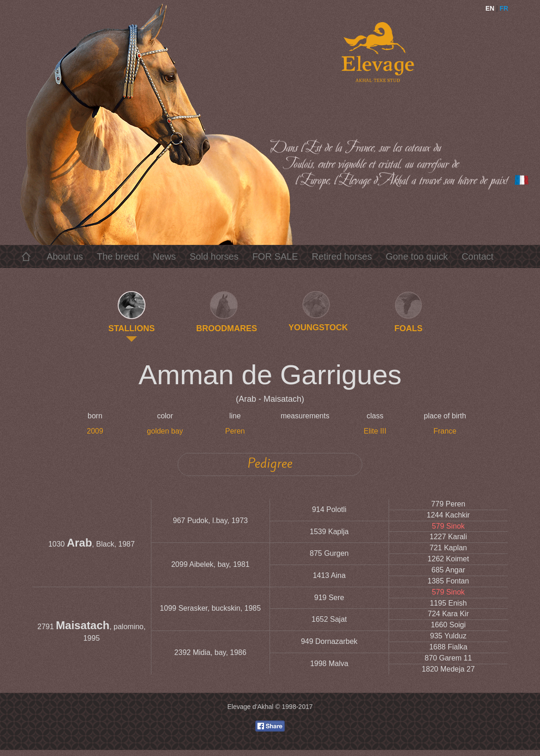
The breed (118, 256)
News (164, 256)
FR (504, 8)
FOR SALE (275, 256)
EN (490, 8)
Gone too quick (417, 256)
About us (65, 256)
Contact (477, 256)
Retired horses (342, 256)
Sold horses (214, 256)
